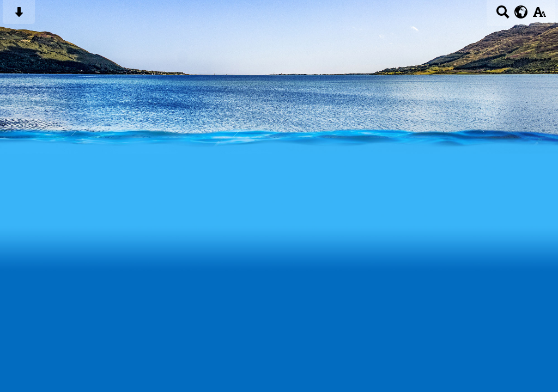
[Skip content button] (19, 16)
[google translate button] (521, 12)
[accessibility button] (539, 16)
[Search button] (503, 16)
